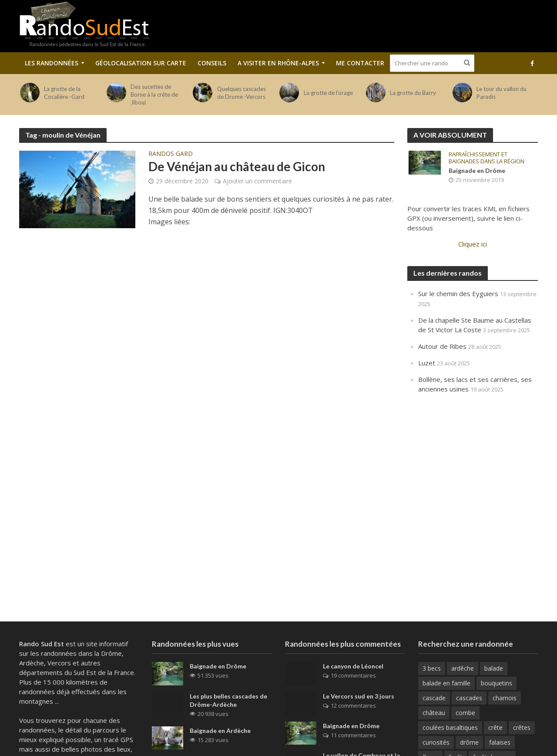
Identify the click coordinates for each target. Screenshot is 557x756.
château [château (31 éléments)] (434, 713)
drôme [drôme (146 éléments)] (469, 742)
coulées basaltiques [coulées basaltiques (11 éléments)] (450, 727)
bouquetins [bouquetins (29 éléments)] (497, 683)
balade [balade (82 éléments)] (494, 668)
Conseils (212, 63)
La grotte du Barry (413, 93)
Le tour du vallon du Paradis (502, 93)
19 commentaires (353, 675)
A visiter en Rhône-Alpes (278, 63)
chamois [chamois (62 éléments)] (505, 698)
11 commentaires (353, 735)
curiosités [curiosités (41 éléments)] (436, 742)
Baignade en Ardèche (220, 731)
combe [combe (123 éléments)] (465, 713)
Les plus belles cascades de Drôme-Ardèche (228, 700)
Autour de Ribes (442, 346)
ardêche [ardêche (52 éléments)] (463, 668)
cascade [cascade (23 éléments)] (434, 698)
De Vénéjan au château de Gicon (237, 166)
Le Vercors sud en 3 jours (359, 696)
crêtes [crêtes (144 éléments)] (522, 727)
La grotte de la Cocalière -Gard (64, 93)
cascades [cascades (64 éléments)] (469, 698)
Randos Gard (171, 154)
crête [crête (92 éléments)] (495, 727)
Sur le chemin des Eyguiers (458, 294)
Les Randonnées (52, 63)
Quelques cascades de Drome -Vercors (242, 93)
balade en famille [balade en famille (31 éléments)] (446, 683)
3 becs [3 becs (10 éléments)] (432, 668)
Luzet (427, 363)
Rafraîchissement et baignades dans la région (487, 158)
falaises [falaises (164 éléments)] (500, 742)
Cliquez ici (473, 244)
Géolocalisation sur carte (141, 63)
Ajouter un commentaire (257, 181)
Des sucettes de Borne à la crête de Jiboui (154, 94)
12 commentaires (353, 705)
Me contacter (360, 63)
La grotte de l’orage (328, 93)
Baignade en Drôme (477, 170)
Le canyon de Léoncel (353, 666)
